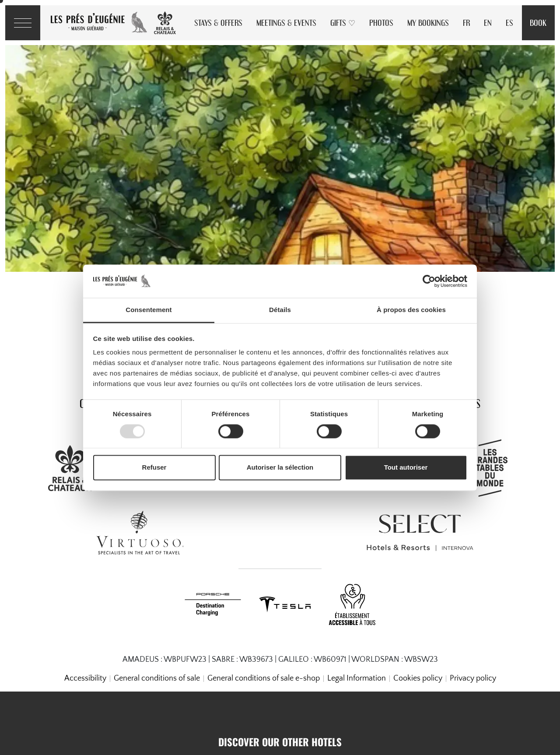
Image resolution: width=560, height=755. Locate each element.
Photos (381, 23)
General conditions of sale (157, 678)
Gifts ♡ (343, 23)
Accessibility (85, 678)
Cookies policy (418, 678)
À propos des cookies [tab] (411, 310)
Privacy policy (473, 678)
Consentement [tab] (149, 310)
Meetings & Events (286, 23)
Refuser (154, 468)
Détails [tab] (280, 310)
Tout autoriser (406, 468)
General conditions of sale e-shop (264, 678)
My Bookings (428, 23)
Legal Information (357, 678)
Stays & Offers (218, 23)
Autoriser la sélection (280, 468)
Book (538, 23)
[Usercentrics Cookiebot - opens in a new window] (429, 281)
